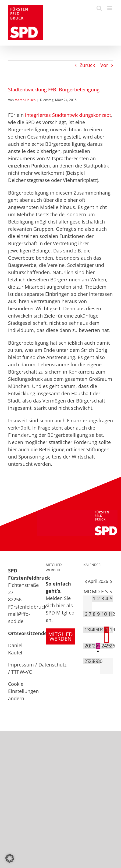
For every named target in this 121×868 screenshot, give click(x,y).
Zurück (87, 65)
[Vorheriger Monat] (86, 582)
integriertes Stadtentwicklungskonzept (68, 115)
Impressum (21, 665)
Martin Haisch (25, 100)
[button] (10, 858)
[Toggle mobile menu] (110, 8)
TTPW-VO (22, 672)
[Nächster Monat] (111, 582)
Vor (104, 65)
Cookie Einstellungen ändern (23, 691)
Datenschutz (52, 665)
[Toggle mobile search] (99, 8)
